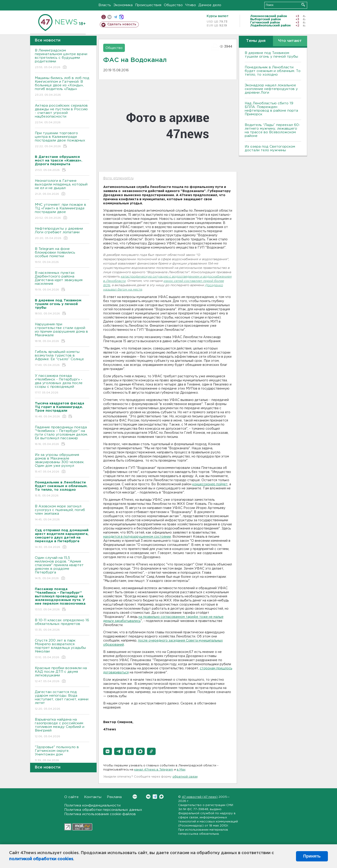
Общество (173, 5)
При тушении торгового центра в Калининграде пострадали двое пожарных (62, 140)
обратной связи (185, 777)
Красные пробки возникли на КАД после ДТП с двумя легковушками (62, 675)
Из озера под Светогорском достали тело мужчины (270, 148)
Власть (105, 5)
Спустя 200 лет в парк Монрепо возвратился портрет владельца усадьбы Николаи (62, 649)
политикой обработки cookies (41, 859)
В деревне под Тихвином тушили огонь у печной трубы (271, 55)
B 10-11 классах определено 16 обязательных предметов (62, 625)
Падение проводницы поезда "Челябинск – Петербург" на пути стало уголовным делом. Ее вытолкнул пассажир (62, 436)
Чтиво (191, 5)
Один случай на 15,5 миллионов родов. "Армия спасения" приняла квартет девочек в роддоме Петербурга (62, 568)
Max (161, 797)
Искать (303, 5)
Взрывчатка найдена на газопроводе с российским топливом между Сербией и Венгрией (62, 728)
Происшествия (148, 5)
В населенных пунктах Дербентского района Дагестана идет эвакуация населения (62, 281)
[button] (108, 751)
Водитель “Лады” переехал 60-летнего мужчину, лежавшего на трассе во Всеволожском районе (272, 130)
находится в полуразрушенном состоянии (137, 537)
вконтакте (109, 17)
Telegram (155, 797)
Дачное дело (210, 5)
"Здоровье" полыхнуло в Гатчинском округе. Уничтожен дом (62, 754)
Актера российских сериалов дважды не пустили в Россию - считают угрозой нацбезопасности (62, 114)
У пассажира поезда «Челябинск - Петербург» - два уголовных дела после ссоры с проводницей (62, 384)
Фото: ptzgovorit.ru (118, 178)
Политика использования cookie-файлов (100, 814)
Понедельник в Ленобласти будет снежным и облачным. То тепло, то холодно (273, 71)
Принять (312, 856)
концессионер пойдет (210, 484)
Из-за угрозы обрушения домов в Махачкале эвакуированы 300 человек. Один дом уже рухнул (62, 464)
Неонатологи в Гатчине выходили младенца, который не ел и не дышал (62, 188)
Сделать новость (122, 24)
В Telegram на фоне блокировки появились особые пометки (62, 256)
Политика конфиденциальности (92, 805)
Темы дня (256, 41)
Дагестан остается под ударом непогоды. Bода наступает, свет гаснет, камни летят (62, 701)
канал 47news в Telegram (154, 770)
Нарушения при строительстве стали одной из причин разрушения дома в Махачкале (62, 333)
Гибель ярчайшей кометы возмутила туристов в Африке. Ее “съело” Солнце (62, 359)
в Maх (181, 770)
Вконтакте (135, 797)
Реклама (114, 797)
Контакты (93, 797)
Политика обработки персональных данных (103, 810)
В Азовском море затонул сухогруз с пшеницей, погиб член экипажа (62, 513)
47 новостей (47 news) (200, 797)
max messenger (121, 17)
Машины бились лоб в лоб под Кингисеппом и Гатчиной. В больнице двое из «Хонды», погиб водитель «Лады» (62, 87)
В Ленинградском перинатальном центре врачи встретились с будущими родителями (62, 59)
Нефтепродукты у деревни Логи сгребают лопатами (62, 234)
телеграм (115, 17)
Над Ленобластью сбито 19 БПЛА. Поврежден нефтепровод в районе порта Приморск (271, 109)
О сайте (71, 797)
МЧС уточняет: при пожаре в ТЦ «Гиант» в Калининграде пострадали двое (62, 212)
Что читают (290, 41)
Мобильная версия (104, 17)
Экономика (123, 5)
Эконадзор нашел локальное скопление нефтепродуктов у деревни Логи (271, 89)
